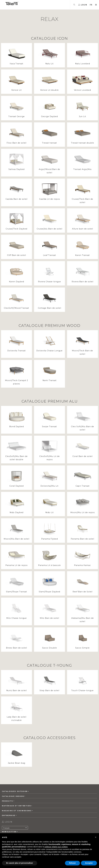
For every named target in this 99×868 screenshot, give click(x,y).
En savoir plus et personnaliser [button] (20, 863)
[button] (91, 5)
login (7, 822)
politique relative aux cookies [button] (56, 847)
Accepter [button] (89, 863)
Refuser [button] (72, 863)
